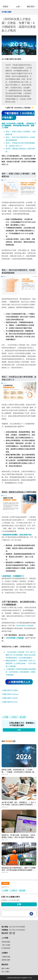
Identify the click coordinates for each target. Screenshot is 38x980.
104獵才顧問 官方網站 (10, 690)
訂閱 (19, 904)
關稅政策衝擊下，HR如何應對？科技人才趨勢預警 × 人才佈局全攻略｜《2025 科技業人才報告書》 (21, 663)
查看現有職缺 (6, 942)
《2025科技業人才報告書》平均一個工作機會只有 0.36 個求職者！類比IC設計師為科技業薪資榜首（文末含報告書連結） (21, 655)
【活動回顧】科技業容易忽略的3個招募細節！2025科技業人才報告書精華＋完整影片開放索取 (21, 672)
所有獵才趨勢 (6, 12)
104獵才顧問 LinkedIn (10, 698)
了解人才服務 (6, 945)
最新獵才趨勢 (6, 960)
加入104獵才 (6, 972)
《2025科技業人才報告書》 (15, 638)
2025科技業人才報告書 (25, 626)
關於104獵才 (6, 968)
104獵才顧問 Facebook (10, 694)
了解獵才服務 (6, 957)
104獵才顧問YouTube (10, 702)
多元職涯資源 (6, 948)
